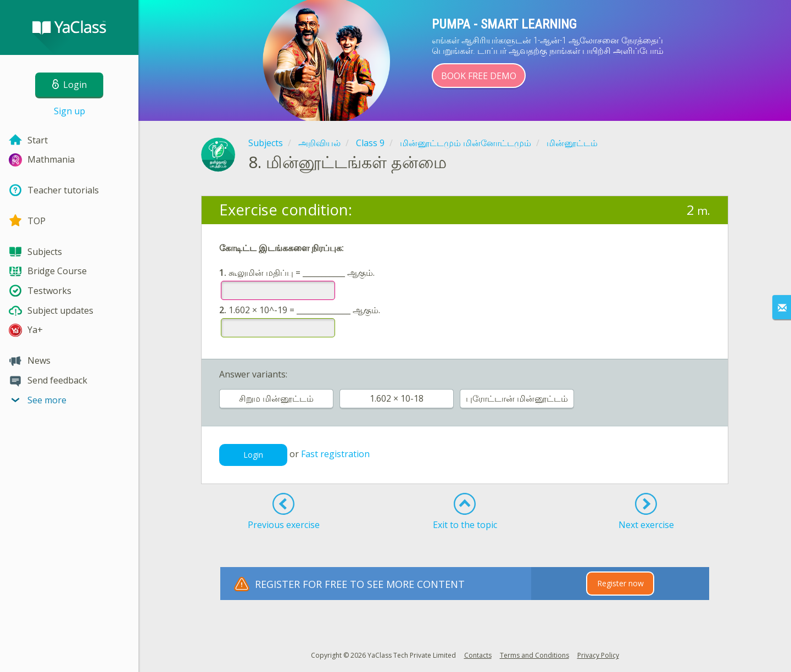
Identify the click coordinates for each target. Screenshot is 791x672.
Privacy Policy (598, 655)
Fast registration (335, 454)
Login (253, 455)
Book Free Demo (479, 76)
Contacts (478, 655)
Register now (620, 583)
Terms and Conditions (534, 655)
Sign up (69, 111)
